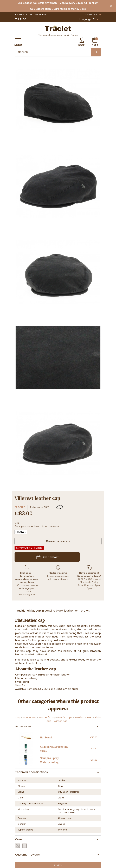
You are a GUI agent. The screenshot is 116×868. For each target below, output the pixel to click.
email (98, 579)
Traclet (20, 507)
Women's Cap (47, 717)
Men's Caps (65, 717)
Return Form (38, 14)
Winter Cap (61, 721)
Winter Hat (30, 717)
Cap (18, 717)
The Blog (21, 19)
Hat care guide (27, 594)
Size (17, 523)
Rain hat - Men (84, 717)
